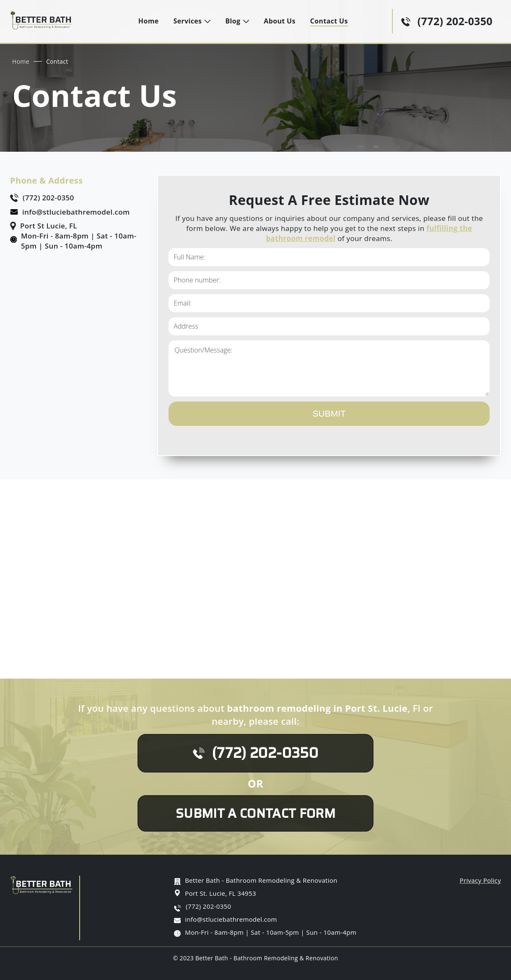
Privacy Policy (480, 880)
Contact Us (329, 21)
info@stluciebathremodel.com (76, 212)
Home (149, 21)
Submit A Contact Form (255, 813)
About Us (279, 21)
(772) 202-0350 (455, 21)
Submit (329, 414)
